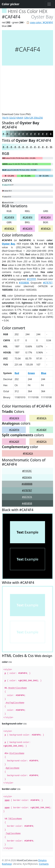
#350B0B (24, 283)
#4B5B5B (27, 503)
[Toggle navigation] (49, 4)
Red (17, 373)
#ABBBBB (27, 484)
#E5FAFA (27, 477)
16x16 (5, 118)
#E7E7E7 (48, 283)
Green (31, 373)
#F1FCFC (27, 471)
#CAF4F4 (9, 217)
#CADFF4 (14, 430)
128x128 (28, 118)
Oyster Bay (9, 244)
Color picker (11, 4)
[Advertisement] (27, 89)
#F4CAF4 (46, 217)
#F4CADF (14, 442)
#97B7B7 (27, 490)
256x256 (38, 118)
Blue (44, 373)
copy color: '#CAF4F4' (42, 22)
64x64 (20, 118)
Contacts (44, 864)
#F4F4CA (9, 229)
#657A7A (27, 497)
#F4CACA (28, 453)
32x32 (12, 118)
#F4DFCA (42, 442)
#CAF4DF (42, 430)
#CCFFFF (31, 279)
